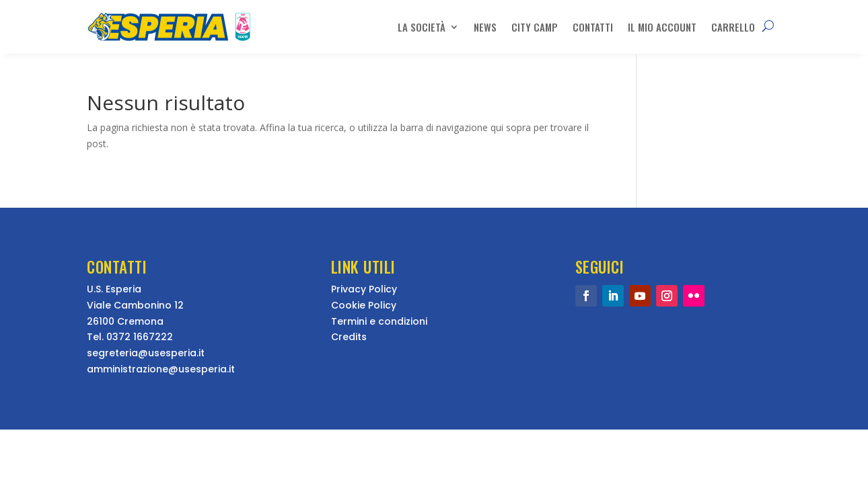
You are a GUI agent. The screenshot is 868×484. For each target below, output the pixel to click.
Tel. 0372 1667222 (130, 337)
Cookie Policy (364, 305)
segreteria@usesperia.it (146, 353)
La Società (422, 27)
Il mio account (662, 27)
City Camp (535, 27)
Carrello (733, 27)
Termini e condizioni (379, 321)
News (485, 27)
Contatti (593, 27)
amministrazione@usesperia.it (161, 369)
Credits (349, 337)
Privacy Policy (364, 289)
